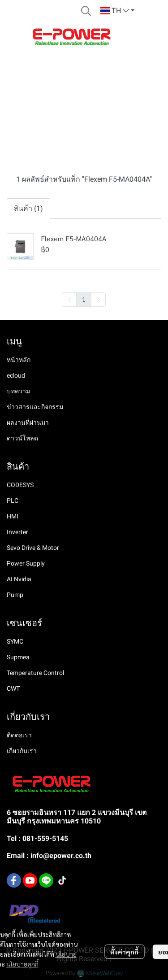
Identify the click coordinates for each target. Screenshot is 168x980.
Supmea (18, 657)
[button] (86, 11)
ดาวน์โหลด (22, 438)
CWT (13, 688)
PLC (13, 501)
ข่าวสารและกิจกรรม (35, 407)
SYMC (15, 641)
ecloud (16, 375)
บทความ (18, 391)
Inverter (17, 532)
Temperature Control (35, 673)
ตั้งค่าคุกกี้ (124, 952)
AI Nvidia (19, 579)
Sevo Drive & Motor (33, 548)
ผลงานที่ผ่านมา (28, 422)
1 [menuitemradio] (84, 299)
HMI (13, 516)
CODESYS (20, 485)
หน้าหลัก (19, 360)
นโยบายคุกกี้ (22, 964)
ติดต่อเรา (19, 735)
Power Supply (26, 563)
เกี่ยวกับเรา (22, 751)
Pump (15, 595)
